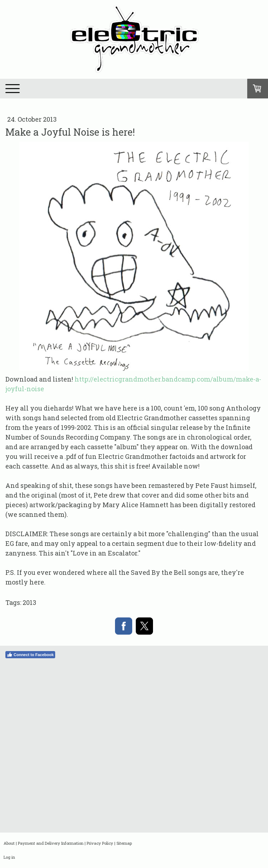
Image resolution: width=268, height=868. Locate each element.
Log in (9, 857)
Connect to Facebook (30, 655)
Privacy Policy (100, 843)
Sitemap (124, 843)
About (9, 843)
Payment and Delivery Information (51, 843)
